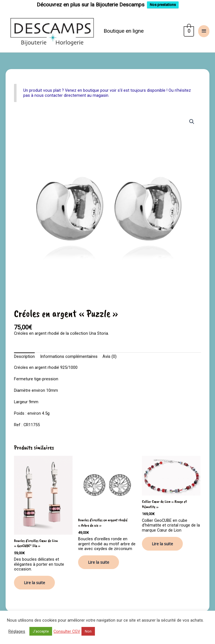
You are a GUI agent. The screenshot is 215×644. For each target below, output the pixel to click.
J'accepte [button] (41, 631)
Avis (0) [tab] (109, 357)
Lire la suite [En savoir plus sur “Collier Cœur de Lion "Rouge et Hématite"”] (162, 544)
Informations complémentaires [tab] (69, 357)
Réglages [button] (17, 631)
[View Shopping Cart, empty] (188, 31)
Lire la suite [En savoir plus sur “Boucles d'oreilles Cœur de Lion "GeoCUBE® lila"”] (34, 582)
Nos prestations (163, 5)
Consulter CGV (67, 631)
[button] (192, 122)
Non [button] (88, 631)
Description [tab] (24, 357)
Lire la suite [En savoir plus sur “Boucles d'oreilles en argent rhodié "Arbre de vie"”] (99, 562)
